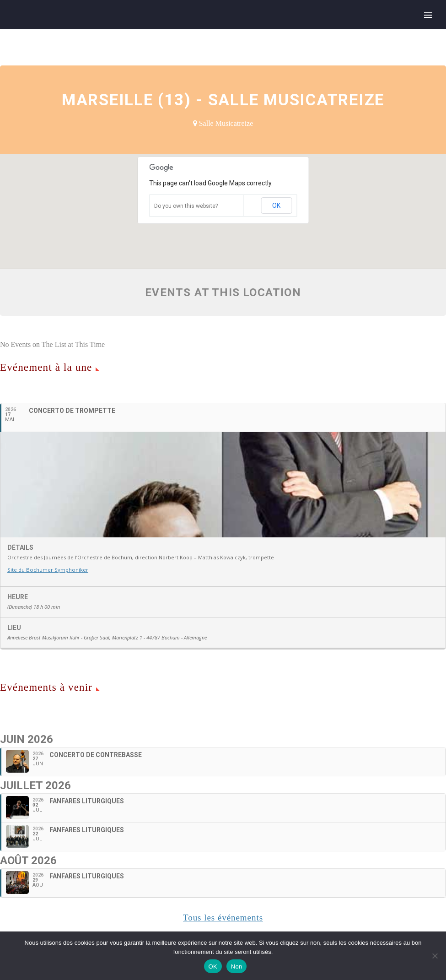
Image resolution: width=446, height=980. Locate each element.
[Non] (435, 956)
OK (276, 206)
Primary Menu (428, 15)
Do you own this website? (186, 206)
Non (237, 966)
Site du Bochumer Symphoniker (47, 621)
